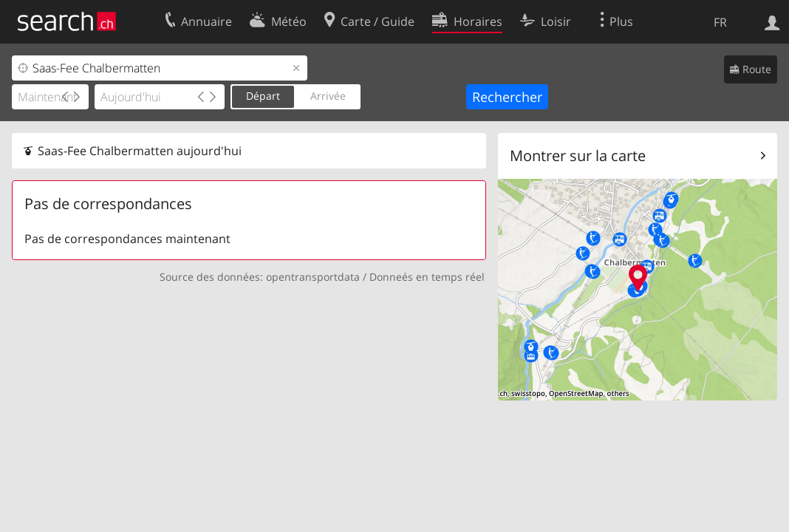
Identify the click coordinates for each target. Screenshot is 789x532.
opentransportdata (313, 277)
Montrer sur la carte (578, 156)
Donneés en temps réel (427, 277)
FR (720, 22)
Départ (263, 96)
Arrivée (328, 96)
